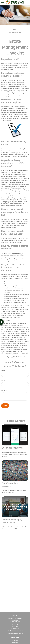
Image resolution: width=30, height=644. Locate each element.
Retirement (15, 640)
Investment (15, 643)
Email (3, 380)
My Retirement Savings (13, 448)
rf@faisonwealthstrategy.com (15, 634)
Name (3, 370)
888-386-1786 (18, 618)
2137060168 (17, 620)
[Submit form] (5, 406)
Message (4, 391)
